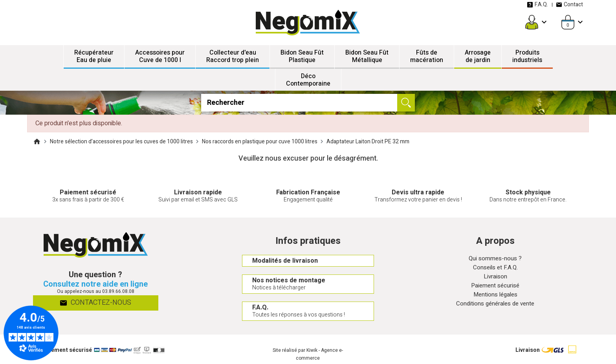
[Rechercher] (308, 103)
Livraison (495, 278)
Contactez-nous (96, 303)
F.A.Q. (537, 5)
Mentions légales (495, 297)
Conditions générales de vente (495, 306)
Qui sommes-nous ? (495, 259)
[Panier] (568, 22)
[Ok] (406, 103)
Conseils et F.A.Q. (495, 268)
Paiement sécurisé (495, 287)
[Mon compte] (532, 22)
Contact (569, 5)
